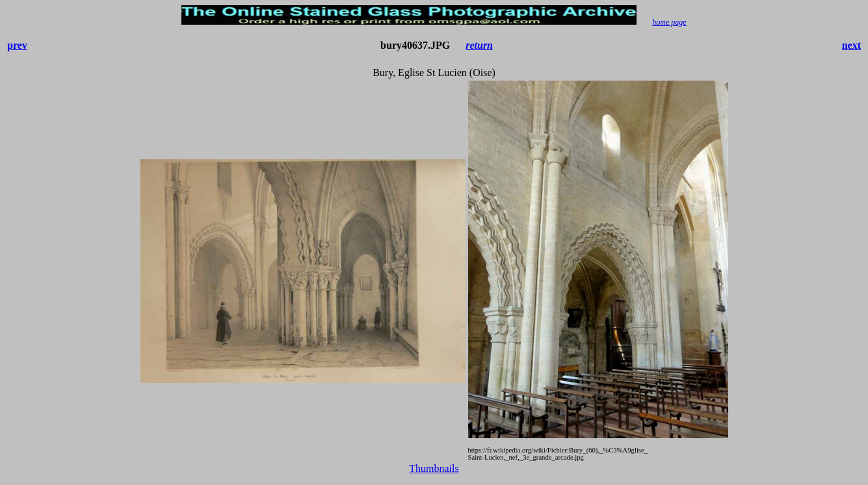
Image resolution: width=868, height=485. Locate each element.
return (479, 45)
